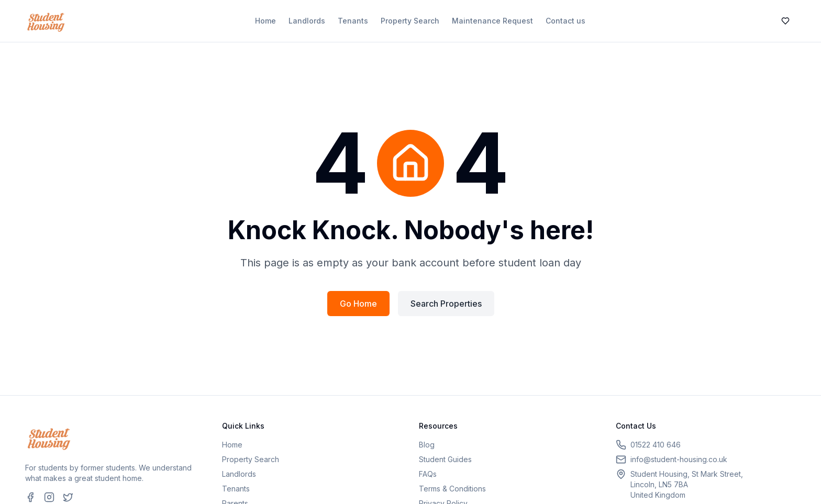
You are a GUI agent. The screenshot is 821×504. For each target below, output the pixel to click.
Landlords (307, 21)
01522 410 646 (656, 445)
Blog (427, 445)
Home (265, 21)
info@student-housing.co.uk (679, 459)
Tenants (353, 21)
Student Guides (445, 459)
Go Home (358, 304)
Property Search (410, 21)
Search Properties (446, 304)
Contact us (565, 21)
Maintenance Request (492, 21)
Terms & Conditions (452, 489)
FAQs (428, 474)
